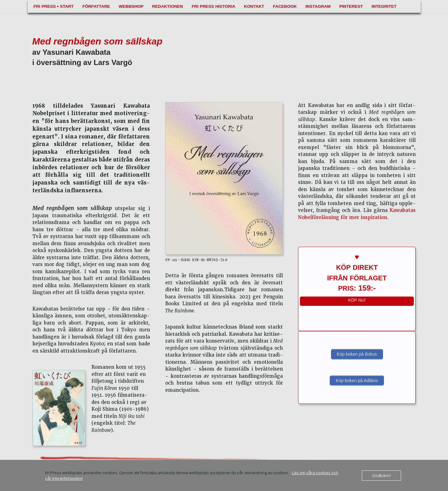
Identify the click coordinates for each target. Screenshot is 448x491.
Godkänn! (381, 475)
